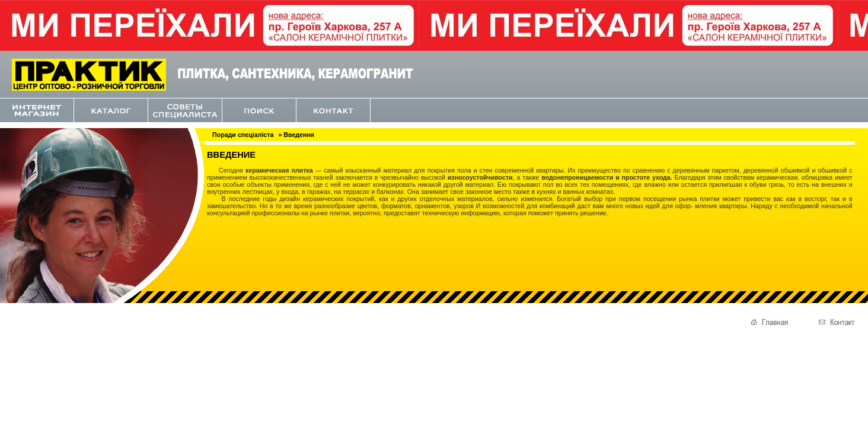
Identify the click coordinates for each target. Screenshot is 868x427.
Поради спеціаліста (243, 135)
